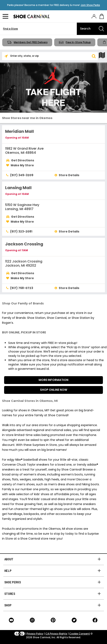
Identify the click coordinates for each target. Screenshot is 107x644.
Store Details (69, 175)
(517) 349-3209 (22, 175)
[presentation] (94, 16)
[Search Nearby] (6, 56)
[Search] (92, 29)
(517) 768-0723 (22, 288)
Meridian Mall (20, 131)
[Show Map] (102, 55)
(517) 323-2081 (21, 231)
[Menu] (6, 16)
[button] (94, 56)
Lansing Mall (18, 188)
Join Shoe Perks (90, 5)
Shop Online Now (54, 390)
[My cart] (102, 16)
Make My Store (22, 165)
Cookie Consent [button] (80, 634)
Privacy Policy (35, 634)
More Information (53, 380)
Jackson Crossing (24, 244)
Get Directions (23, 160)
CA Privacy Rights (56, 634)
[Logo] (31, 16)
